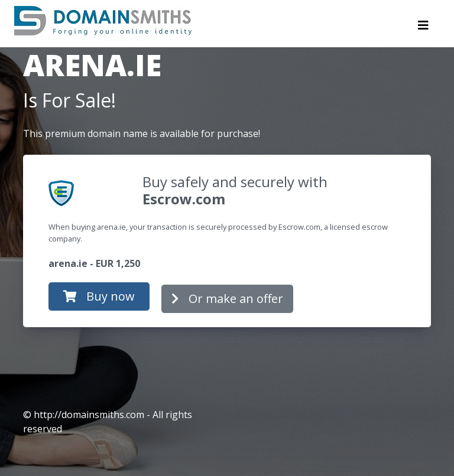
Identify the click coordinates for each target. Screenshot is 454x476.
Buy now (99, 296)
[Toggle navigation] (423, 28)
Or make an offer (227, 299)
